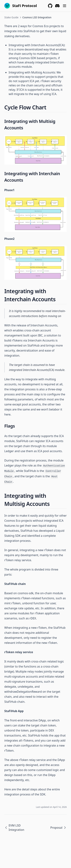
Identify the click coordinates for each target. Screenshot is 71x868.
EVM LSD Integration (14, 828)
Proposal (59, 828)
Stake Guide (11, 17)
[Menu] (65, 6)
